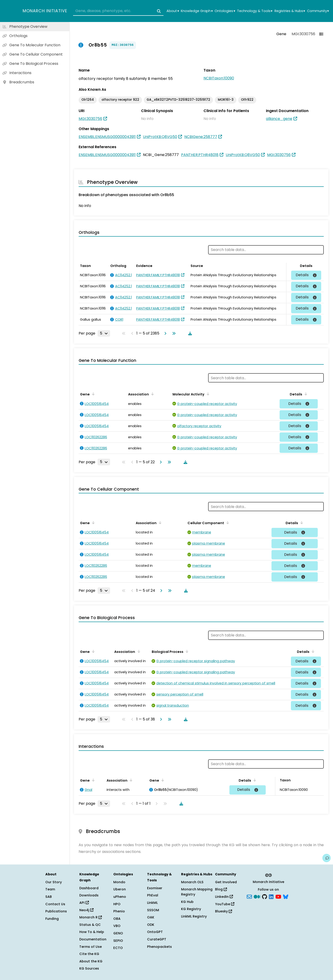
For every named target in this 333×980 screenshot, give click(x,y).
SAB (49, 897)
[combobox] (118, 11)
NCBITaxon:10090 (219, 78)
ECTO (118, 948)
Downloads (89, 895)
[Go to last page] (173, 333)
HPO (117, 904)
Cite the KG (89, 954)
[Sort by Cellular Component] (227, 523)
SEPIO (118, 941)
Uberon (120, 889)
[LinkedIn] (271, 896)
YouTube (225, 904)
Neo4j (86, 910)
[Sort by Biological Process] (186, 651)
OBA (117, 919)
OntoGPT (155, 932)
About (173, 11)
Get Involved (226, 882)
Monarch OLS (192, 882)
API (84, 903)
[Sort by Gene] (92, 394)
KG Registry (191, 909)
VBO (117, 926)
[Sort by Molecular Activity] (207, 394)
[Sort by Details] (305, 394)
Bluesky (224, 911)
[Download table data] (189, 333)
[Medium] (257, 896)
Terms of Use (91, 947)
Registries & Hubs (290, 11)
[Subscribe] (249, 896)
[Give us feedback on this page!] (327, 858)
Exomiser (155, 888)
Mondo (119, 882)
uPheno (120, 897)
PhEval (153, 895)
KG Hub (187, 902)
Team (50, 889)
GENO (118, 933)
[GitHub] (265, 896)
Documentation (93, 939)
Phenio (119, 911)
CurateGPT (157, 939)
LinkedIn (224, 897)
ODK (151, 925)
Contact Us (55, 904)
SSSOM (153, 910)
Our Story (54, 882)
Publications (56, 911)
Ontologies (225, 11)
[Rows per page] (104, 333)
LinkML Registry (194, 916)
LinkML (152, 903)
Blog (221, 889)
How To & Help (92, 932)
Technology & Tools (255, 11)
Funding (52, 919)
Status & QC (90, 925)
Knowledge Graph (197, 11)
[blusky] (286, 896)
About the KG (91, 961)
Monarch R (91, 917)
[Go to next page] (164, 333)
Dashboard (89, 888)
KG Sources (89, 968)
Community (318, 11)
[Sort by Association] (152, 394)
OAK (151, 917)
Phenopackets (159, 947)
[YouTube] (278, 896)
